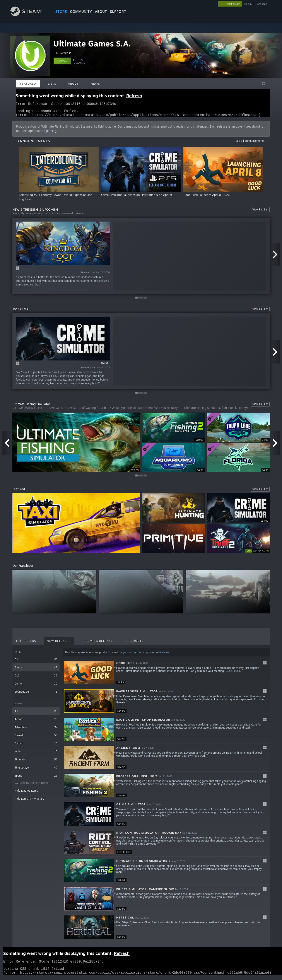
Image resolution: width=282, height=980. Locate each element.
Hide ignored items (26, 793)
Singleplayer (36, 770)
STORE (61, 12)
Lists (52, 84)
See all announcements (250, 143)
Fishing (36, 746)
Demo (36, 686)
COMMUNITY (81, 12)
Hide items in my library (29, 801)
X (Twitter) (64, 53)
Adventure (36, 730)
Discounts (135, 644)
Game (36, 670)
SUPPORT (118, 12)
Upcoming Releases (98, 644)
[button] (62, 61)
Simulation (36, 762)
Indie (36, 754)
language (262, 4)
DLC (36, 678)
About (101, 12)
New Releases (59, 644)
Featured (28, 84)
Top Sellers (26, 644)
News (95, 84)
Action (36, 722)
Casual (36, 738)
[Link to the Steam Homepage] (29, 15)
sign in (248, 4)
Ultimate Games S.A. (92, 44)
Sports (36, 778)
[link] (257, 554)
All (36, 662)
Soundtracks (36, 694)
